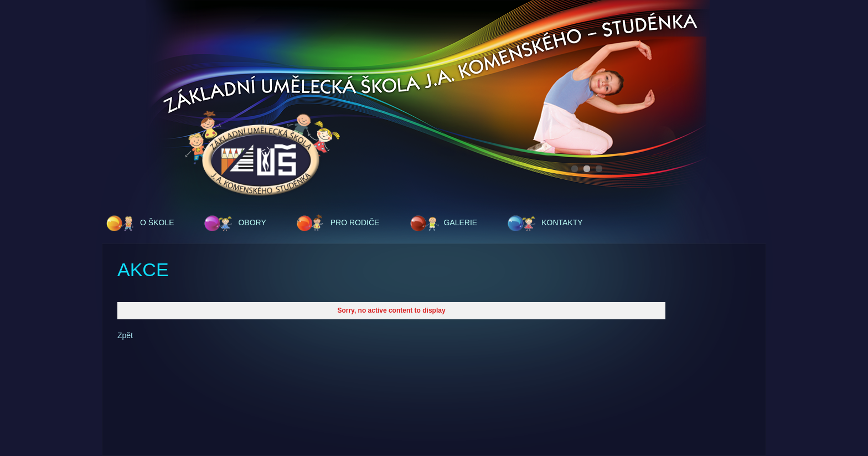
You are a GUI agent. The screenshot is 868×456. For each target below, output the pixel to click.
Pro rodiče (355, 222)
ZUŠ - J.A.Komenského (262, 154)
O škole (157, 222)
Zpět (125, 335)
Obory (252, 222)
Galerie (460, 222)
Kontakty (562, 222)
